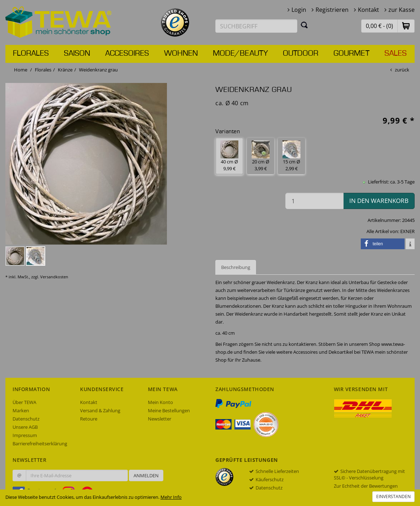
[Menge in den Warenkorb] (314, 201)
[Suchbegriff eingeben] (256, 26)
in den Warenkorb (379, 201)
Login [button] (299, 10)
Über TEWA (24, 402)
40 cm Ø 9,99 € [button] (229, 156)
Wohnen (181, 54)
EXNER (407, 231)
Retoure (89, 419)
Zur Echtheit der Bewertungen (366, 486)
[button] (406, 26)
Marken (21, 410)
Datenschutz (26, 419)
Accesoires (127, 54)
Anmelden (146, 475)
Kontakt (368, 10)
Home (21, 70)
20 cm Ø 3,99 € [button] (261, 156)
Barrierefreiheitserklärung (40, 444)
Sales (396, 54)
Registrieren (332, 10)
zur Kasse (402, 10)
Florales (31, 54)
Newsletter (160, 419)
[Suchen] (304, 25)
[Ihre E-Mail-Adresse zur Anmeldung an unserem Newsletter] (77, 475)
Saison (77, 54)
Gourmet (351, 54)
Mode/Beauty (240, 54)
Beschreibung (236, 267)
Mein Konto (160, 402)
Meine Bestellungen (169, 410)
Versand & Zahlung (100, 410)
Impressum (25, 435)
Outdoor (301, 54)
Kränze (65, 70)
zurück (402, 70)
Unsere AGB (25, 427)
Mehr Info (171, 497)
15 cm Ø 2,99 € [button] (291, 156)
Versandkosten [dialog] (54, 277)
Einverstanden (393, 496)
